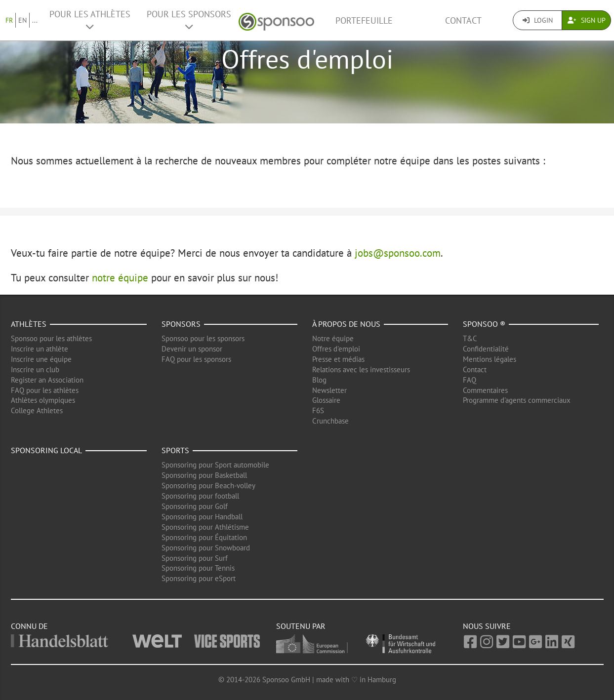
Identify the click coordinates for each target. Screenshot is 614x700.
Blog (319, 380)
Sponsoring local (46, 450)
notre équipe (120, 278)
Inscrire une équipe (41, 359)
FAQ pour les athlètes (45, 390)
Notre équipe (333, 338)
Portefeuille (364, 20)
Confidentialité (486, 349)
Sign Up (587, 20)
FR (9, 20)
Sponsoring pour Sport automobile (215, 465)
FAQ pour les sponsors (196, 359)
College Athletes (37, 410)
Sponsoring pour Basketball (204, 475)
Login (538, 20)
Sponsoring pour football (200, 496)
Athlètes (29, 324)
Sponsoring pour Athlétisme (205, 527)
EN (22, 20)
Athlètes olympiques (43, 400)
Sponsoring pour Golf (195, 506)
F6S (318, 410)
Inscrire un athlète (40, 349)
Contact (463, 20)
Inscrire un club (35, 369)
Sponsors (181, 324)
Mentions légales (490, 359)
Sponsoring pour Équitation (204, 537)
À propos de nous (346, 324)
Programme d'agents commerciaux (517, 400)
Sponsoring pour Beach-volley (208, 486)
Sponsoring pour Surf (195, 558)
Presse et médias (338, 359)
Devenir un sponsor (192, 349)
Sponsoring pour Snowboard (206, 548)
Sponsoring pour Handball (202, 517)
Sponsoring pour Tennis (198, 568)
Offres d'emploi (336, 349)
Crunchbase (330, 421)
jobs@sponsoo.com (398, 253)
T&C (470, 338)
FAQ (470, 380)
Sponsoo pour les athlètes (51, 338)
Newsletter (329, 390)
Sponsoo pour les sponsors (203, 338)
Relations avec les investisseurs (361, 369)
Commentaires (485, 390)
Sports (175, 450)
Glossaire (326, 400)
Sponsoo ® (484, 324)
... (35, 20)
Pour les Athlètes (90, 20)
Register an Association (47, 380)
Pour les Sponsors (189, 20)
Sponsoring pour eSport (199, 578)
